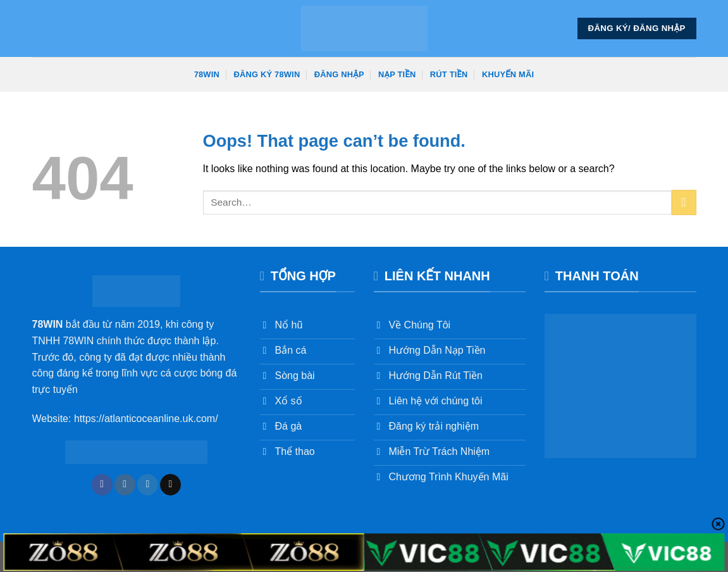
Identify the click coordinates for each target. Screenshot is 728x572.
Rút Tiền (449, 74)
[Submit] (684, 202)
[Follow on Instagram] (125, 485)
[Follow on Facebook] (102, 485)
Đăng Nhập (339, 74)
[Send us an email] (170, 485)
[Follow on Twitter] (148, 485)
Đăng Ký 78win (267, 74)
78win (207, 74)
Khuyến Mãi (508, 74)
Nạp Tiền (397, 74)
